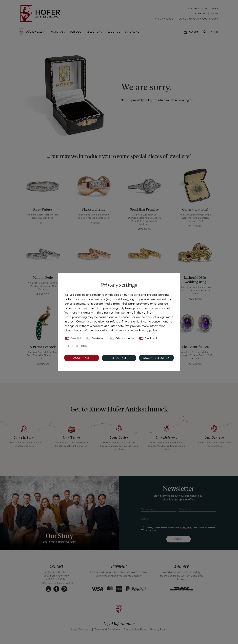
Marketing (98, 339)
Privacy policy (148, 330)
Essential (76, 339)
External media (125, 339)
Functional (151, 339)
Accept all (82, 358)
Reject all (119, 358)
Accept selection (156, 358)
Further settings (76, 346)
